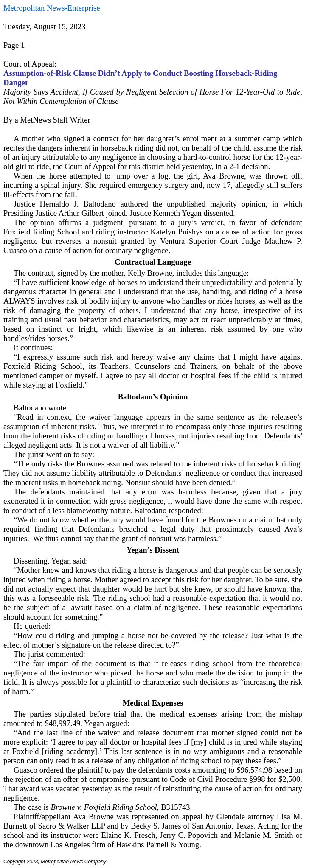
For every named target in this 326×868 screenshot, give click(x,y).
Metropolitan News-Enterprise (52, 8)
